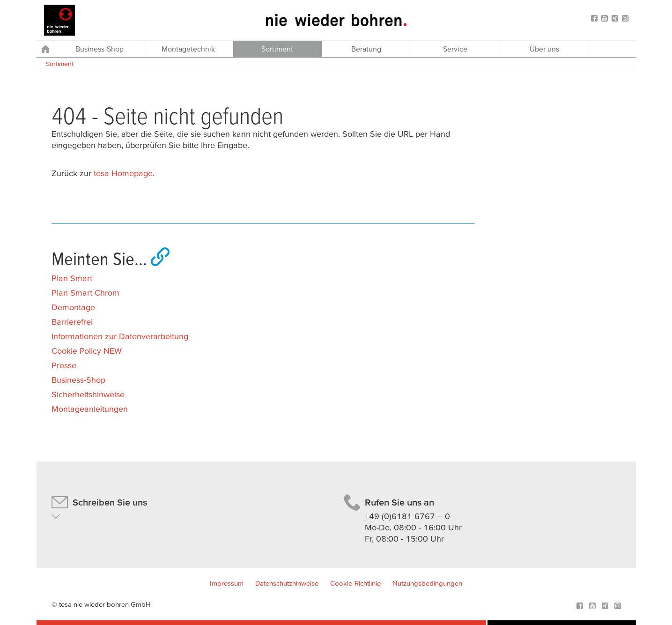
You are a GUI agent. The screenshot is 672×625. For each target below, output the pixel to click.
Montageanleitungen (90, 409)
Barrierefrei (72, 322)
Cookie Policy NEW (87, 351)
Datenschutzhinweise (287, 583)
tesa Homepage (123, 173)
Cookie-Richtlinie (355, 583)
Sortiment (60, 64)
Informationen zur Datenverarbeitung (120, 336)
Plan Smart (72, 278)
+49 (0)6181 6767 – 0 (407, 516)
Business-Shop (78, 380)
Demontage (73, 307)
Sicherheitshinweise (88, 394)
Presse (64, 365)
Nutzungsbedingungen (427, 583)
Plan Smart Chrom (85, 293)
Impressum (227, 583)
